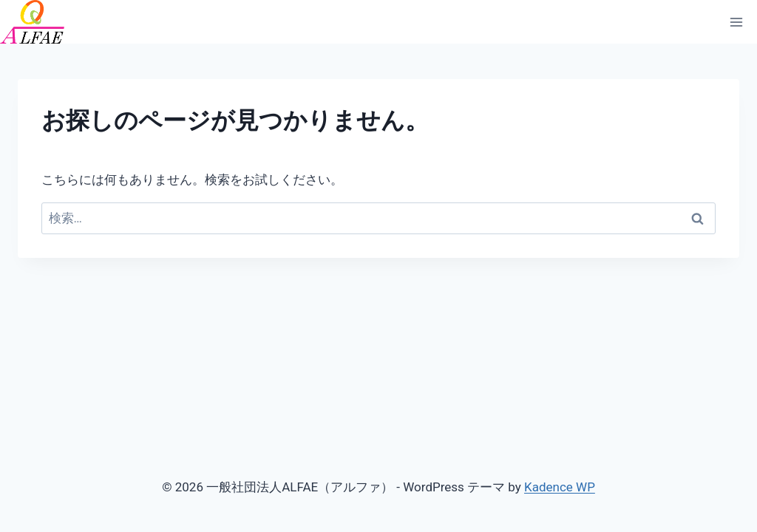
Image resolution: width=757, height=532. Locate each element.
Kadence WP (560, 487)
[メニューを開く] (736, 22)
